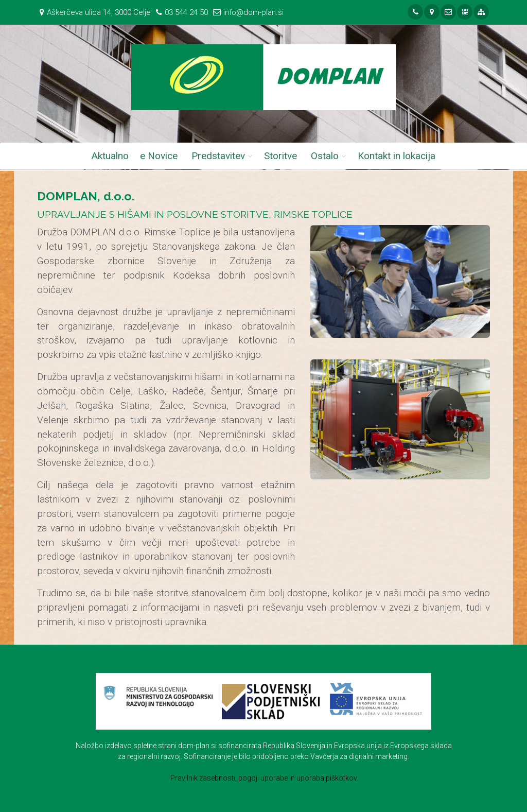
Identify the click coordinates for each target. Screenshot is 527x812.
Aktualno (110, 156)
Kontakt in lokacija (397, 156)
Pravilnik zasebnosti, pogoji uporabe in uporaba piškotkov (264, 778)
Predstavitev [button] (218, 156)
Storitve (280, 156)
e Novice (159, 156)
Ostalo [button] (325, 156)
